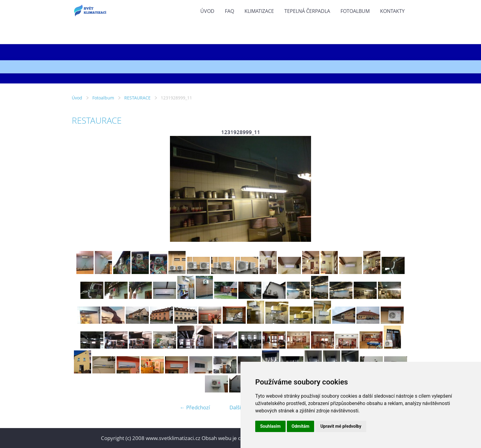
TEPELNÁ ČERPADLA (307, 11)
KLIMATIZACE (259, 11)
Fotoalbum (355, 11)
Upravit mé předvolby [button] (341, 426)
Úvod (207, 11)
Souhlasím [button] (270, 426)
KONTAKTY (392, 11)
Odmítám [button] (301, 426)
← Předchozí (195, 407)
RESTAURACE (137, 98)
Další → (238, 407)
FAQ (229, 11)
